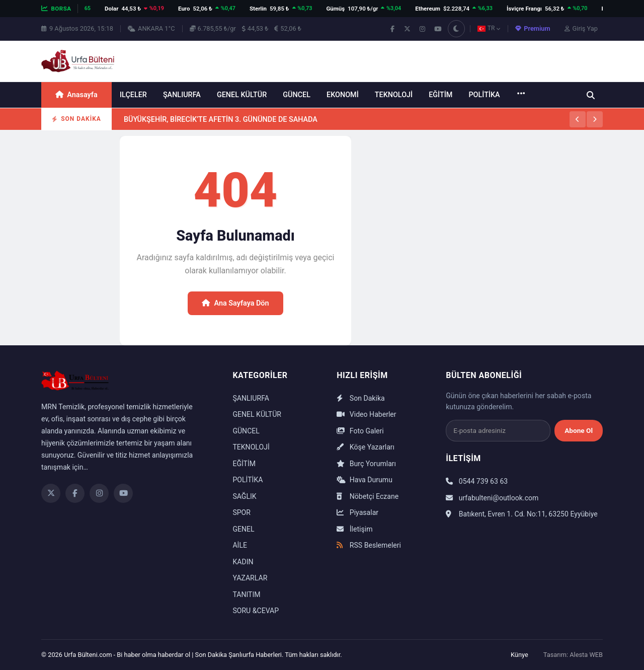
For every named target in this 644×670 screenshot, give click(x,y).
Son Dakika (360, 398)
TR (489, 28)
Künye (519, 655)
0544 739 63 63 (477, 481)
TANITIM (246, 594)
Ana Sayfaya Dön (235, 303)
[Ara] (591, 95)
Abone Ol (579, 430)
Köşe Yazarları (366, 447)
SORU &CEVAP (256, 611)
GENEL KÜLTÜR (242, 95)
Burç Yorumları (366, 464)
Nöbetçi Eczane (368, 496)
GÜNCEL (297, 95)
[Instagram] (99, 493)
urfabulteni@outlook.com (492, 498)
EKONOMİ (343, 95)
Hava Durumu (365, 480)
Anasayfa (76, 95)
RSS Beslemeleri (369, 545)
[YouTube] (123, 493)
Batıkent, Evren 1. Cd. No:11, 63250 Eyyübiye (521, 514)
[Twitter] (51, 493)
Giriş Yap (581, 28)
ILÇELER (133, 95)
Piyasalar (357, 512)
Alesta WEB (586, 655)
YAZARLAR (250, 578)
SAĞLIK (244, 496)
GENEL (243, 529)
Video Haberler (366, 414)
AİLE (240, 545)
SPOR (242, 512)
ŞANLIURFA (182, 95)
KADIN (243, 562)
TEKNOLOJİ (394, 95)
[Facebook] (75, 493)
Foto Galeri (360, 431)
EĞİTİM (440, 95)
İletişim (354, 529)
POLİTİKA (484, 95)
